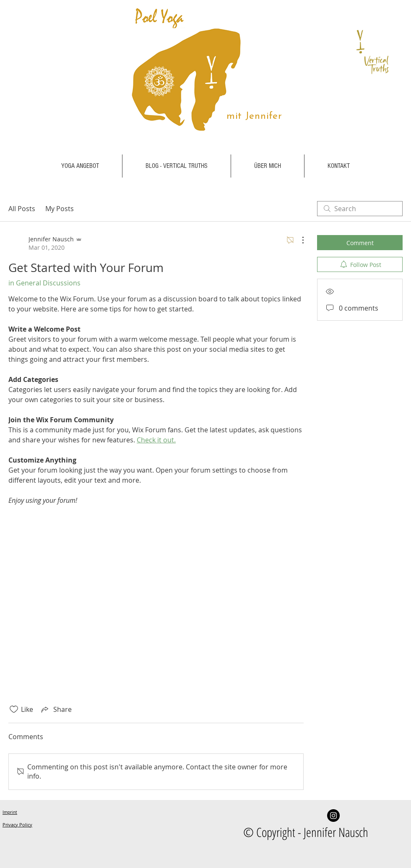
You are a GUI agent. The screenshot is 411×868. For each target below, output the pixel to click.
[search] (360, 209)
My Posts (60, 209)
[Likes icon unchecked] (14, 709)
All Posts (22, 209)
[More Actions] (299, 240)
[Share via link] (56, 709)
